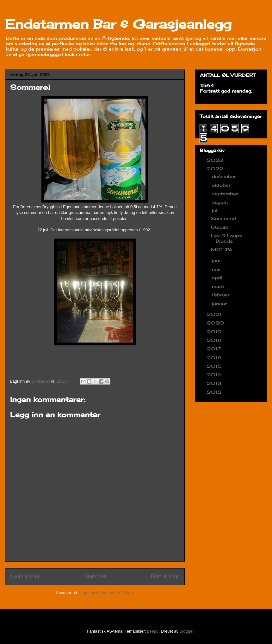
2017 (215, 349)
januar (220, 304)
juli (216, 211)
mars (219, 286)
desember (225, 176)
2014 (215, 375)
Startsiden (96, 577)
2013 (215, 383)
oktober (222, 185)
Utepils (219, 227)
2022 (216, 169)
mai (217, 269)
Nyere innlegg (25, 577)
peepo (153, 631)
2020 (216, 323)
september (226, 194)
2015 (215, 366)
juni (217, 260)
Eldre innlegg (165, 577)
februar (222, 295)
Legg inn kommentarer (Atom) (107, 593)
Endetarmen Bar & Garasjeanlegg (118, 24)
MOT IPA (222, 249)
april (218, 278)
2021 (215, 314)
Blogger (187, 631)
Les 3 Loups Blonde (226, 238)
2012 (215, 392)
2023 (216, 160)
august (221, 202)
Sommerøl (223, 218)
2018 (215, 340)
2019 (215, 332)
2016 (215, 358)
